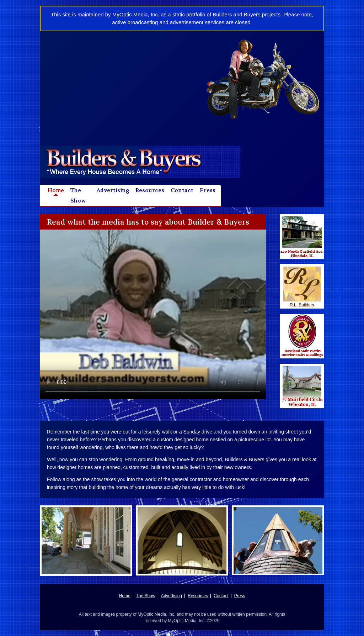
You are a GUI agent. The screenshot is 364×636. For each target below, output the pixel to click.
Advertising (113, 190)
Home (56, 190)
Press (208, 190)
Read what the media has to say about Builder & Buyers (148, 222)
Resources (150, 190)
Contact (182, 190)
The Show (78, 195)
